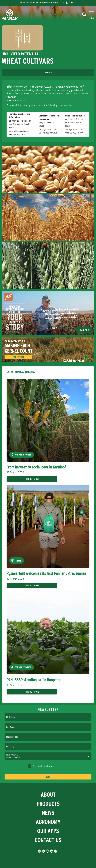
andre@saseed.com (19, 131)
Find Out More (18, 357)
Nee (73, 3)
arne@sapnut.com (74, 130)
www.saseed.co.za (16, 100)
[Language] (48, 73)
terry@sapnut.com (48, 130)
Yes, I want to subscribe (41, 766)
